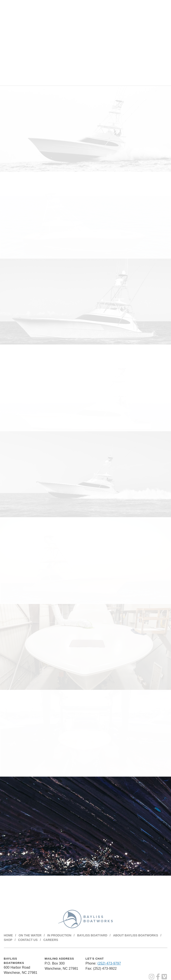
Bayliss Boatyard (92, 935)
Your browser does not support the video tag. (85, 43)
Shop (8, 940)
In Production (59, 935)
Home (8, 935)
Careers (51, 940)
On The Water (30, 935)
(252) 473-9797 (109, 963)
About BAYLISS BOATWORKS (136, 935)
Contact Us (28, 940)
